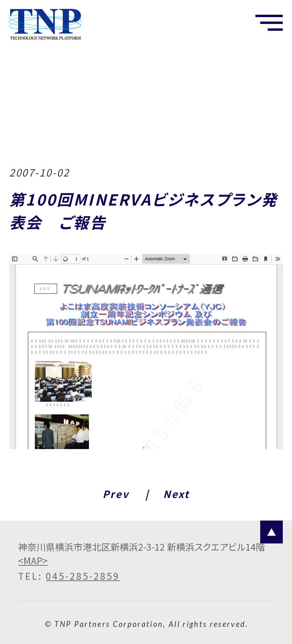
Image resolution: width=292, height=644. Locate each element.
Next (176, 494)
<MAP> (33, 561)
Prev (116, 494)
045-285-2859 (83, 576)
